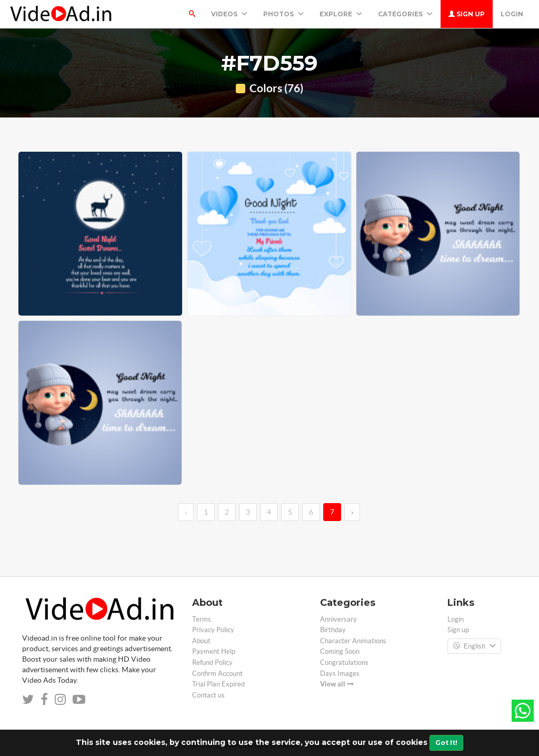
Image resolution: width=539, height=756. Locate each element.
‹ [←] (186, 512)
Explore (341, 14)
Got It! (446, 743)
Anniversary (338, 619)
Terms (202, 619)
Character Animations (353, 641)
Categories (405, 14)
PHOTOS (283, 14)
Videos (229, 14)
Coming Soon (340, 651)
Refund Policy (212, 662)
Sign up (467, 14)
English (474, 646)
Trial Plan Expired (218, 684)
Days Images (340, 674)
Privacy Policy (213, 630)
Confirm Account (217, 674)
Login (512, 14)
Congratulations (344, 662)
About (201, 641)
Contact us (208, 695)
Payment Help (214, 651)
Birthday (333, 630)
